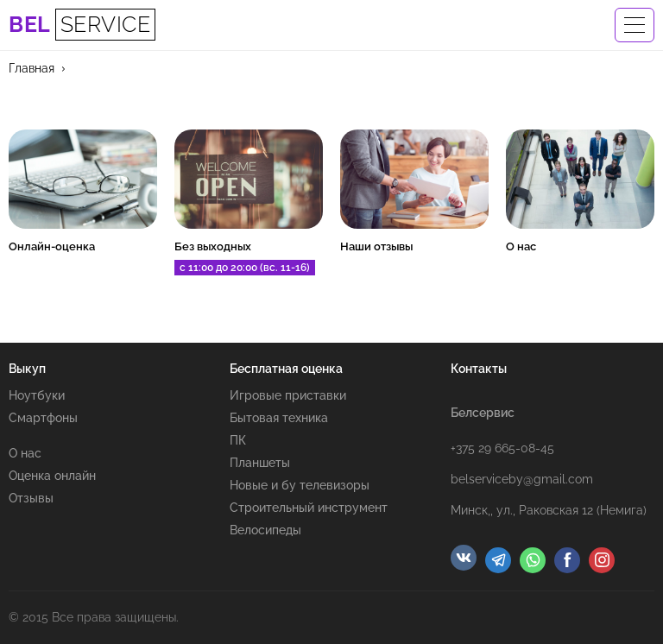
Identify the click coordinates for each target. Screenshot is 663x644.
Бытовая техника (279, 418)
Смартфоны (43, 418)
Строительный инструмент (309, 508)
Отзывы (31, 498)
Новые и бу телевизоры (300, 485)
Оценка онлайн (52, 476)
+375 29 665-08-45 (502, 448)
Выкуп (27, 369)
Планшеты (260, 463)
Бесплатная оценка (286, 369)
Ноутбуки (37, 395)
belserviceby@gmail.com (522, 479)
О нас (25, 453)
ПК (238, 440)
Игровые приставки (288, 395)
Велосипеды (265, 530)
